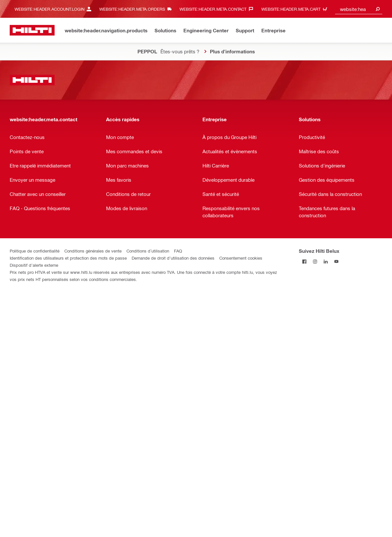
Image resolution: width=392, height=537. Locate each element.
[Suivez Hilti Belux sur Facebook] (304, 261)
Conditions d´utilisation (148, 251)
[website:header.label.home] (32, 30)
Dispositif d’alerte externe (34, 265)
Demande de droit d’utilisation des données (173, 258)
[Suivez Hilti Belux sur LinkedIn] (326, 261)
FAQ (178, 251)
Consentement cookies (241, 258)
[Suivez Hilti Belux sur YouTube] (336, 261)
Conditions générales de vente (93, 251)
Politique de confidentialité (35, 251)
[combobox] (359, 9)
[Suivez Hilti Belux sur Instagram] (315, 261)
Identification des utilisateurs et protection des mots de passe (68, 258)
